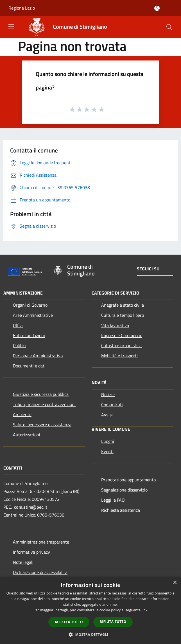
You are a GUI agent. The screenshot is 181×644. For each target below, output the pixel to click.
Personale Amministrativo (38, 356)
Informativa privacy (31, 552)
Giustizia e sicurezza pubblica (41, 394)
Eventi (107, 451)
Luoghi (108, 441)
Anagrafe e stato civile (123, 305)
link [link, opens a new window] (145, 610)
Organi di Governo (30, 305)
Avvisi (107, 415)
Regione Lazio (22, 8)
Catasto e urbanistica (121, 345)
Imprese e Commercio (122, 335)
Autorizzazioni (27, 435)
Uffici (18, 325)
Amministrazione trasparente (41, 542)
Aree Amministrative (33, 315)
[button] (90, 634)
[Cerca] (169, 27)
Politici (19, 345)
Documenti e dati (29, 366)
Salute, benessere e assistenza (42, 425)
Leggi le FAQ (113, 500)
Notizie (108, 394)
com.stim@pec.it (31, 507)
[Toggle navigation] (11, 26)
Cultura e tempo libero (123, 315)
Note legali (23, 562)
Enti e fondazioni (29, 335)
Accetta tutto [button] (69, 622)
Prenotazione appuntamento (128, 480)
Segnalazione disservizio (124, 490)
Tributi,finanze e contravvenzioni (44, 404)
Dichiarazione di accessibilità (40, 572)
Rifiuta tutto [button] (113, 622)
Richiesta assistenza (121, 510)
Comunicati (112, 405)
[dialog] (90, 610)
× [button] (175, 583)
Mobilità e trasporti (119, 356)
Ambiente (22, 414)
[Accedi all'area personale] (157, 8)
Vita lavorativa (115, 325)
